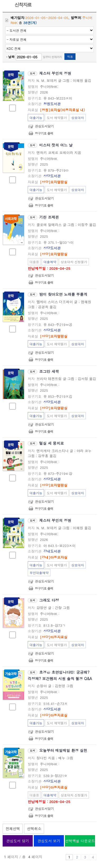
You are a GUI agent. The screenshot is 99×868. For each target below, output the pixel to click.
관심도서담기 (44, 126)
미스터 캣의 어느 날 (56, 145)
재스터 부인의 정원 (55, 73)
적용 (70, 57)
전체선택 (13, 829)
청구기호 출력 (44, 133)
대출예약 (50, 262)
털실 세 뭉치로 (52, 443)
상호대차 (78, 118)
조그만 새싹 (49, 371)
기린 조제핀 (49, 217)
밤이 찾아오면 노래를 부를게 (63, 294)
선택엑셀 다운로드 (80, 841)
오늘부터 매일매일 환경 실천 (63, 750)
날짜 (11, 57)
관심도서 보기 (49, 841)
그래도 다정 (49, 600)
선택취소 (34, 829)
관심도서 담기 (18, 841)
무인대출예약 (39, 573)
